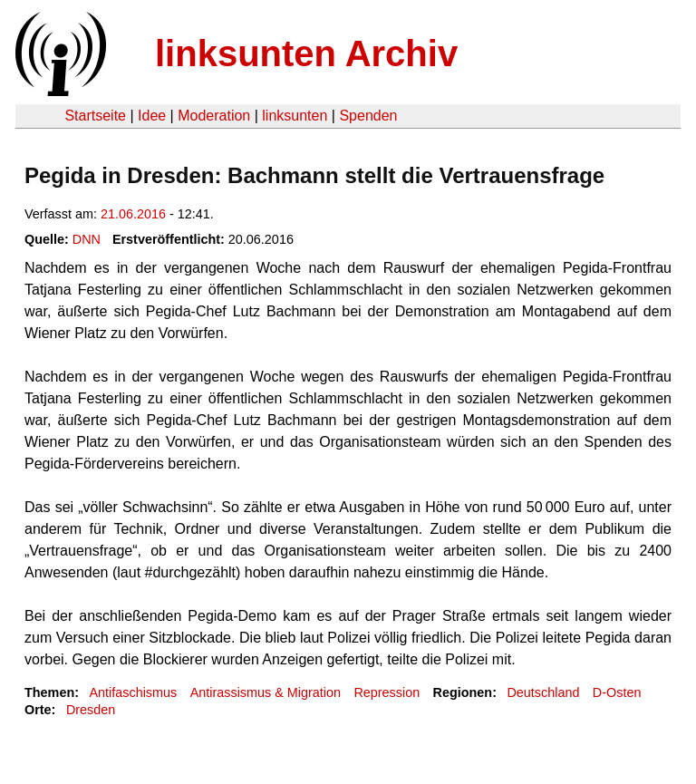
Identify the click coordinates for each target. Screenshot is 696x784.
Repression (387, 692)
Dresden (91, 710)
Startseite (95, 116)
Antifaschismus (133, 692)
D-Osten (617, 692)
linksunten (295, 116)
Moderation (214, 116)
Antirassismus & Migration (266, 692)
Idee (152, 116)
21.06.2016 (133, 214)
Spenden (368, 116)
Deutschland (543, 692)
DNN (87, 239)
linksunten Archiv (306, 53)
